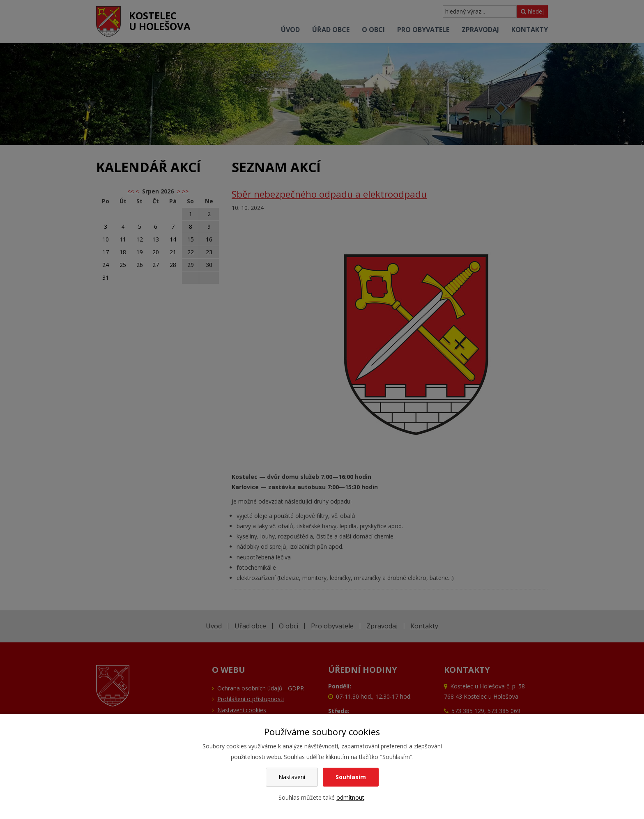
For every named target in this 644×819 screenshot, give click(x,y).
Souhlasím (351, 777)
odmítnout (350, 797)
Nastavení (292, 777)
